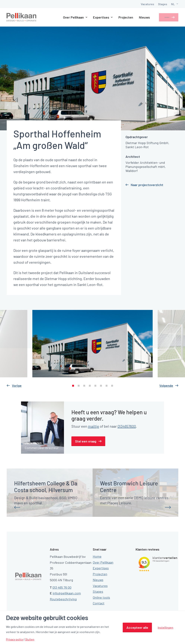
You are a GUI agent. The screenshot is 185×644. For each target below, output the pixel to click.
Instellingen (165, 627)
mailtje (94, 426)
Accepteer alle (137, 627)
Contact (163, 17)
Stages (163, 4)
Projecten (121, 17)
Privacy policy (15, 639)
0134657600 (127, 426)
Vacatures (147, 4)
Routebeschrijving (63, 599)
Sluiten (30, 639)
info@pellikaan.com (67, 593)
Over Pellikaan (70, 17)
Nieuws (139, 17)
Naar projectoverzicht (147, 185)
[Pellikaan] (22, 17)
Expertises (98, 17)
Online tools (101, 597)
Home (97, 556)
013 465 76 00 (62, 587)
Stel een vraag (86, 441)
